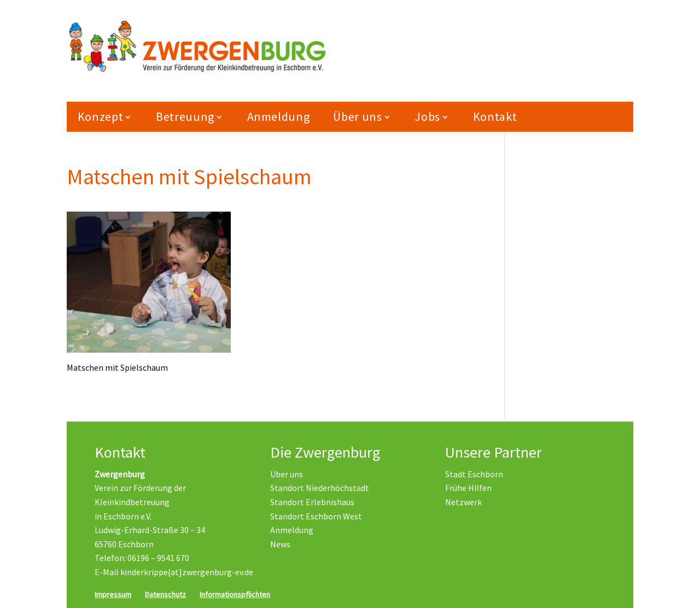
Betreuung (185, 119)
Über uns (357, 119)
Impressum (113, 594)
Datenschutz (165, 594)
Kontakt (495, 119)
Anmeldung (279, 119)
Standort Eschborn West (316, 516)
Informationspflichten (235, 594)
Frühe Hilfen (468, 488)
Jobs (427, 119)
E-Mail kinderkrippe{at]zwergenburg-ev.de (174, 572)
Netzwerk (463, 502)
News (280, 544)
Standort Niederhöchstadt (320, 488)
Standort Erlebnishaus (312, 502)
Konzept (101, 119)
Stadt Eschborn (474, 474)
